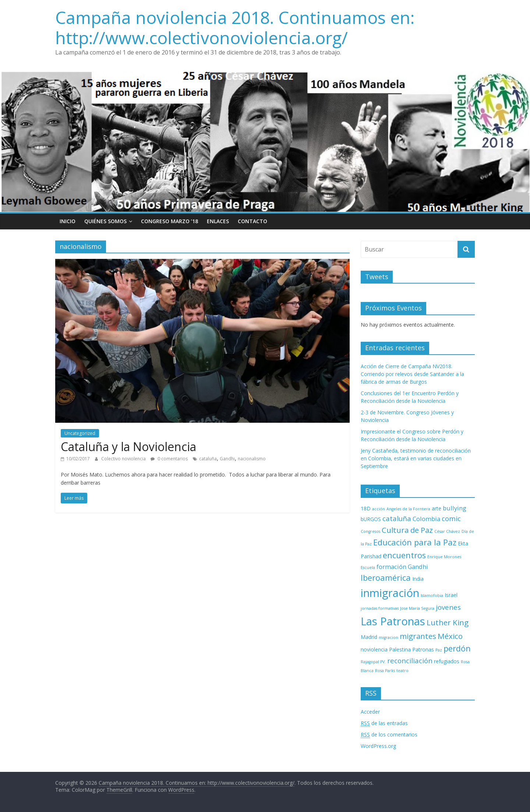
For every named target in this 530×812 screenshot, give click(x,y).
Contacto (252, 221)
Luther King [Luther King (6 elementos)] (448, 622)
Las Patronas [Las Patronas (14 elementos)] (393, 621)
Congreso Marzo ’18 (169, 221)
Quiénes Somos (105, 221)
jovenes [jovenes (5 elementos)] (448, 607)
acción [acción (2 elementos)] (379, 509)
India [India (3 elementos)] (418, 579)
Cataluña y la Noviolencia (128, 447)
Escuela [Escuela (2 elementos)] (368, 567)
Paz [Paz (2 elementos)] (439, 650)
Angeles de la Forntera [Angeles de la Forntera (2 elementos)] (408, 509)
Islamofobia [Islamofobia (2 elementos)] (432, 595)
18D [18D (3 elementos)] (366, 508)
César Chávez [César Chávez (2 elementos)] (447, 531)
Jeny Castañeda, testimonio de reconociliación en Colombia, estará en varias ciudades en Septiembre (416, 458)
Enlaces (218, 221)
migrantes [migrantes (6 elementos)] (418, 636)
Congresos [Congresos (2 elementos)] (370, 531)
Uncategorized (80, 433)
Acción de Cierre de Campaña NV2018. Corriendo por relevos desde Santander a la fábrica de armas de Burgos (412, 374)
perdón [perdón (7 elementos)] (457, 648)
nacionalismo (252, 459)
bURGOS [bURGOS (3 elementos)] (371, 519)
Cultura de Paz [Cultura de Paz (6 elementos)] (407, 530)
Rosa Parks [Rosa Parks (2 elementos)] (385, 671)
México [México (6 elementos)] (450, 636)
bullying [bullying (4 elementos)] (455, 508)
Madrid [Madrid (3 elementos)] (369, 637)
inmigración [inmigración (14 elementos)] (390, 593)
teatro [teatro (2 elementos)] (402, 671)
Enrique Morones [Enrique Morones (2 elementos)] (444, 557)
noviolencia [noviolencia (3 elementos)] (374, 649)
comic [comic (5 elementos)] (451, 518)
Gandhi (227, 459)
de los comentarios (389, 735)
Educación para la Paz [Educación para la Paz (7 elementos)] (415, 542)
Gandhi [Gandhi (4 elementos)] (418, 567)
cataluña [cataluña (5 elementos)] (397, 518)
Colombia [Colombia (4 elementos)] (426, 519)
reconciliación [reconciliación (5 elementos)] (410, 660)
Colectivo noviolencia (124, 459)
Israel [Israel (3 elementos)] (451, 595)
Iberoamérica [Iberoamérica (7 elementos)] (386, 578)
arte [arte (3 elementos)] (437, 508)
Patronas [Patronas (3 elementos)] (423, 649)
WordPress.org (378, 746)
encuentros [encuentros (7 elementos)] (404, 555)
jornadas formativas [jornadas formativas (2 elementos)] (380, 608)
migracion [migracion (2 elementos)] (388, 637)
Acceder (370, 712)
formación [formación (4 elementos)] (391, 567)
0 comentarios (169, 459)
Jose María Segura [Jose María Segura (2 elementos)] (417, 608)
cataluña (208, 459)
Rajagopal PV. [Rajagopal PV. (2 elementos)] (373, 662)
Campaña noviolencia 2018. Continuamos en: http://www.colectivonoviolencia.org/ (235, 27)
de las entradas (384, 723)
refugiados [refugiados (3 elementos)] (447, 661)
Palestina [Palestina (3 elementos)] (400, 649)
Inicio (68, 221)
